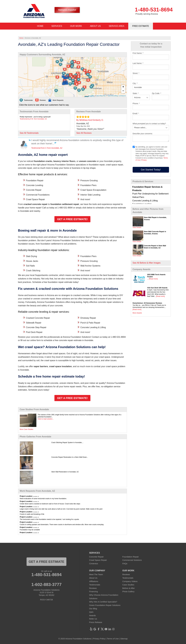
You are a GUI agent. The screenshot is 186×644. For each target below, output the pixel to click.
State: (136, 93)
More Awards (137, 313)
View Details (137, 227)
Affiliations (94, 581)
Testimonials (95, 585)
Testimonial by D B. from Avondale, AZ (33, 119)
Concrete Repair (96, 557)
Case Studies (128, 585)
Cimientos (94, 563)
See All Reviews (84, 133)
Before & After (129, 588)
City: (135, 83)
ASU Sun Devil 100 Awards (157, 288)
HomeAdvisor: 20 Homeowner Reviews (147, 303)
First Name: (138, 53)
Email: (136, 113)
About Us (93, 578)
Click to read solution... (46, 419)
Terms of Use (113, 639)
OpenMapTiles (101, 96)
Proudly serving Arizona (147, 14)
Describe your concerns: (143, 134)
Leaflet (92, 96)
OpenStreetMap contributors (117, 96)
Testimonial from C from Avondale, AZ (47, 148)
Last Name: (138, 63)
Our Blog (93, 609)
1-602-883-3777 (46, 584)
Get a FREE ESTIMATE (46, 562)
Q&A (91, 612)
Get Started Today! (151, 170)
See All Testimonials (29, 133)
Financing (94, 591)
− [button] (123, 91)
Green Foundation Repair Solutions (105, 605)
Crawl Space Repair (98, 560)
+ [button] (123, 87)
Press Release (96, 622)
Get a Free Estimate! (72, 219)
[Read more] (153, 279)
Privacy (144, 160)
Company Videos (130, 581)
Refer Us (93, 619)
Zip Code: (157, 93)
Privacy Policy (99, 639)
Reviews (93, 588)
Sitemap (124, 639)
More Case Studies (27, 429)
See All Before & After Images (147, 263)
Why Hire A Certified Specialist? (103, 602)
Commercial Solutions (132, 560)
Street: (136, 73)
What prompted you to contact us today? (149, 124)
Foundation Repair (131, 557)
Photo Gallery (128, 591)
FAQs (125, 563)
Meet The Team (96, 574)
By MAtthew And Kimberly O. (90, 120)
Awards (93, 615)
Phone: (136, 103)
